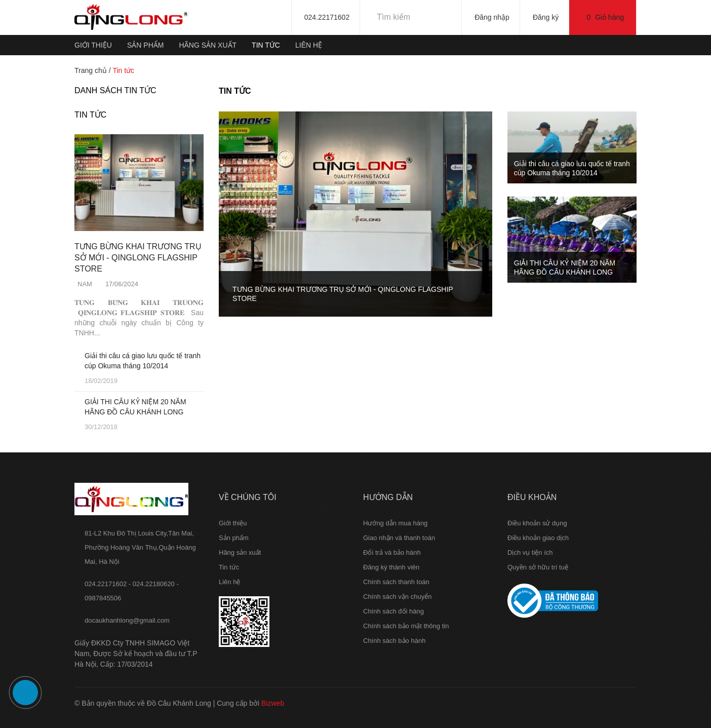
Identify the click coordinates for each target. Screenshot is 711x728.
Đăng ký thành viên (391, 567)
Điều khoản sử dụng (537, 523)
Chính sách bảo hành (394, 641)
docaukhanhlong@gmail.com (127, 620)
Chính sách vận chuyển (397, 597)
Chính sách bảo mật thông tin (406, 626)
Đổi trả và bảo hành (392, 552)
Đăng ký (546, 17)
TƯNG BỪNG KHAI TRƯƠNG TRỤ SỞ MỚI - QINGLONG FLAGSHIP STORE (138, 258)
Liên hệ (309, 45)
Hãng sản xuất (208, 45)
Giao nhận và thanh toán (399, 538)
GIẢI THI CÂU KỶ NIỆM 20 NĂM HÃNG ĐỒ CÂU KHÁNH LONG (135, 407)
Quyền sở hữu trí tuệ (538, 567)
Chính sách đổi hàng (393, 611)
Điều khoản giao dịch (538, 538)
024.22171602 (327, 17)
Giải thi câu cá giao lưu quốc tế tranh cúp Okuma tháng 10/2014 (143, 361)
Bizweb (273, 703)
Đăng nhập (492, 17)
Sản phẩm (145, 45)
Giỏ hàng (605, 17)
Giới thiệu (93, 45)
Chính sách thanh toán (396, 582)
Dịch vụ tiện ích (530, 552)
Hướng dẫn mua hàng (395, 523)
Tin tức (266, 45)
